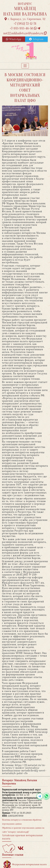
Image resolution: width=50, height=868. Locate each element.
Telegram (36, 39)
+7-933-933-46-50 (25, 29)
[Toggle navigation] (25, 66)
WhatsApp (14, 39)
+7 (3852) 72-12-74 (25, 24)
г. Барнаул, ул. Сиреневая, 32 (25, 19)
